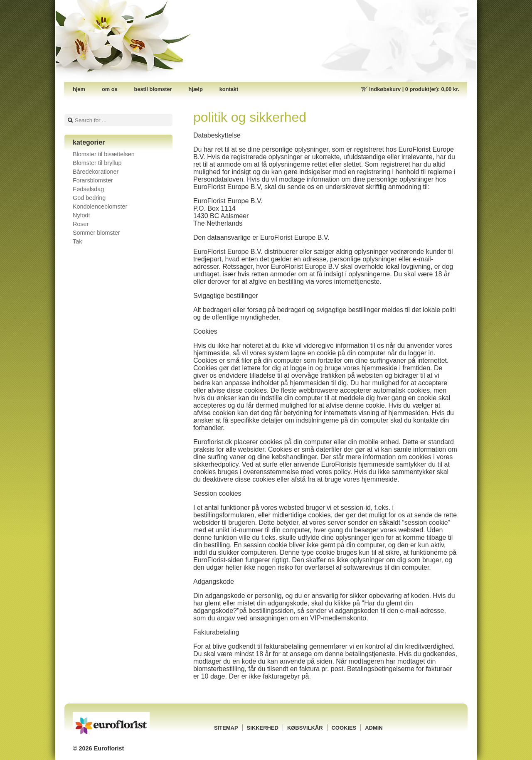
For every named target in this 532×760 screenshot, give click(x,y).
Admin (374, 728)
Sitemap (226, 728)
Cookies (344, 728)
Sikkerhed (263, 728)
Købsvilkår (305, 728)
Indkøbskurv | (414, 89)
